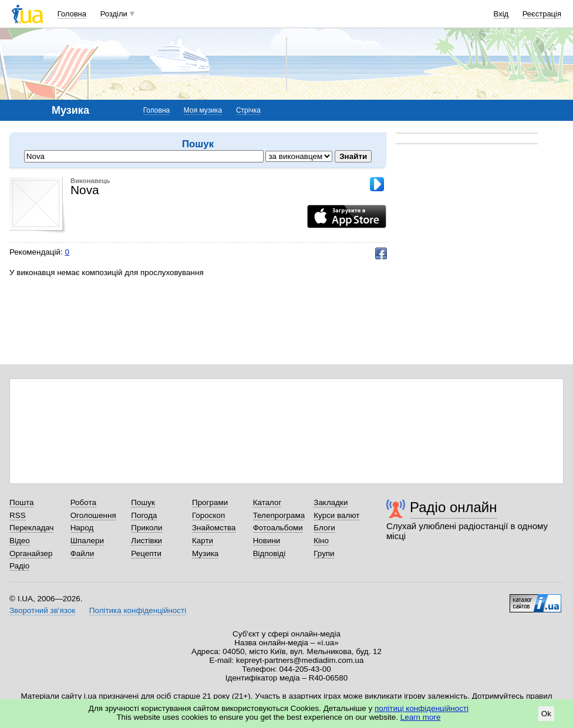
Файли (82, 553)
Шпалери (87, 541)
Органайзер (31, 553)
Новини (267, 541)
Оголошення (93, 515)
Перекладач (31, 528)
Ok (546, 714)
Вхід (501, 14)
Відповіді (269, 553)
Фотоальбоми (278, 528)
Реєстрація (542, 14)
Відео (20, 541)
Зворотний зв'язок (42, 610)
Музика (205, 553)
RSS (18, 515)
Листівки (146, 541)
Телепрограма (279, 515)
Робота (83, 502)
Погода (144, 515)
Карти (203, 541)
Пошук (143, 502)
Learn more (421, 717)
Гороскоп (208, 515)
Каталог (267, 502)
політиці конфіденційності (422, 708)
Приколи (146, 528)
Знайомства (214, 528)
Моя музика (203, 110)
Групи (324, 553)
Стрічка (248, 110)
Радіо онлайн (454, 507)
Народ (82, 528)
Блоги (324, 528)
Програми (210, 502)
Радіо (19, 566)
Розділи (114, 14)
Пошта (21, 502)
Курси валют (336, 515)
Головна (72, 14)
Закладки (331, 502)
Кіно (321, 541)
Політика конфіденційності (138, 610)
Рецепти (146, 553)
